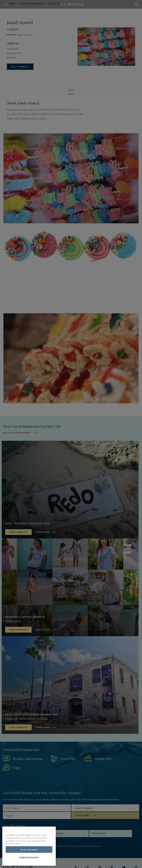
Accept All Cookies (29, 849)
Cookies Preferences (29, 857)
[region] (29, 846)
